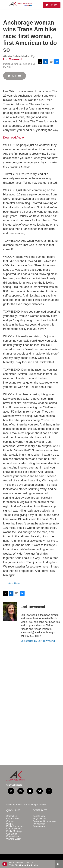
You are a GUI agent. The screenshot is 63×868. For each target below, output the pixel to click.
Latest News (13, 583)
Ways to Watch (14, 839)
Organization (13, 819)
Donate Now (39, 816)
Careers (10, 821)
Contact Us (12, 816)
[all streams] (59, 864)
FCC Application (14, 829)
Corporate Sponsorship (44, 821)
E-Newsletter (13, 836)
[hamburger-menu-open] (5, 5)
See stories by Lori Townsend (38, 641)
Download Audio (13, 138)
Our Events (12, 834)
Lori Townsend (13, 59)
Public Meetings (14, 831)
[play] (5, 864)
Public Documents (15, 826)
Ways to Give (39, 819)
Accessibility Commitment (39, 825)
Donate (53, 5)
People (10, 824)
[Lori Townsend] (10, 612)
